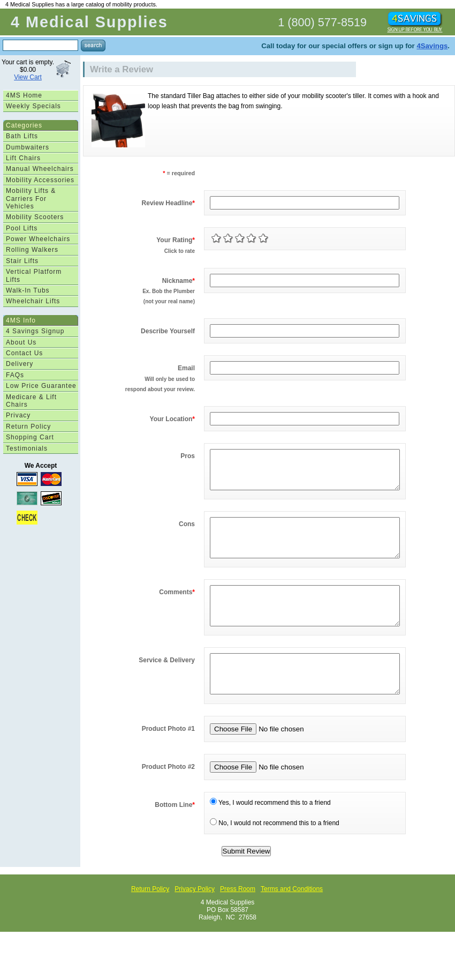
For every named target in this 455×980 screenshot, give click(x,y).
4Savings (432, 46)
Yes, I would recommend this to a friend (270, 835)
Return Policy (28, 427)
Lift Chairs (23, 158)
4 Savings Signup (35, 331)
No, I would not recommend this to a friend (275, 855)
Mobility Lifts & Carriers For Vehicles (31, 199)
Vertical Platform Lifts (34, 275)
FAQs (15, 375)
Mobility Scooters (35, 217)
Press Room (238, 921)
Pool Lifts (22, 228)
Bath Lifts (22, 136)
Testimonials (27, 448)
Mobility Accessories (40, 180)
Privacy (18, 415)
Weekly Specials (33, 106)
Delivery (20, 364)
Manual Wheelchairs (40, 169)
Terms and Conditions (292, 921)
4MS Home (24, 95)
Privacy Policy (195, 921)
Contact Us (24, 353)
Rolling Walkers (32, 250)
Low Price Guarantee (41, 386)
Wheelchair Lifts (33, 301)
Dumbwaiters (28, 147)
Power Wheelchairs (38, 239)
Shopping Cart (30, 437)
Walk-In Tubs (28, 290)
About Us (21, 342)
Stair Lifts (22, 261)
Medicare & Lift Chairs (31, 401)
